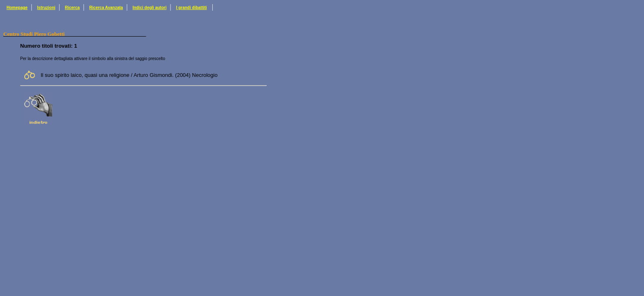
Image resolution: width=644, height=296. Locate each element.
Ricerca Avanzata (106, 8)
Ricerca (72, 8)
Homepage (17, 8)
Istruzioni (46, 8)
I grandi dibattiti (192, 8)
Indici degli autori (150, 8)
